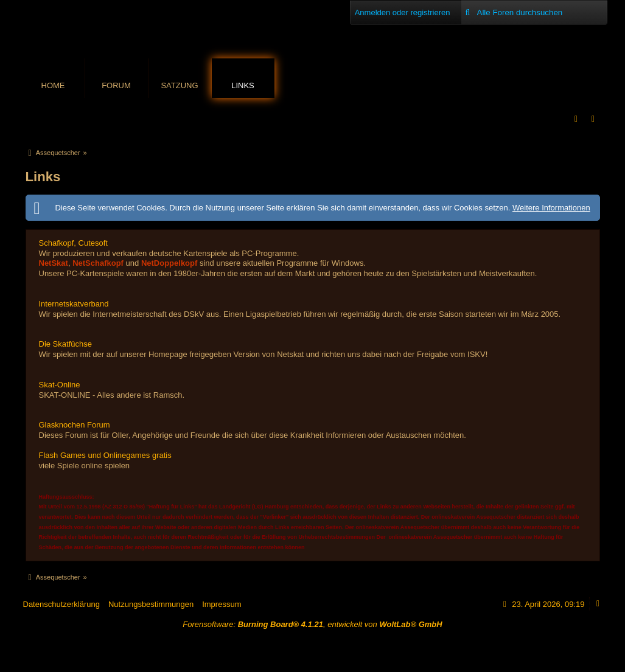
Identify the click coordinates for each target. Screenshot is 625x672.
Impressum (222, 604)
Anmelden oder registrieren (403, 12)
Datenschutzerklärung (61, 604)
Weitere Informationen (551, 208)
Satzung (179, 85)
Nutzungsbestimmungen (151, 604)
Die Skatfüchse (65, 344)
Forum (116, 85)
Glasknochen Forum (75, 425)
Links (243, 85)
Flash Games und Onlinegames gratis (105, 455)
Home (53, 85)
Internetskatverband (74, 304)
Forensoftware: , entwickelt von (312, 624)
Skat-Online (60, 385)
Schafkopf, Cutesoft (73, 243)
